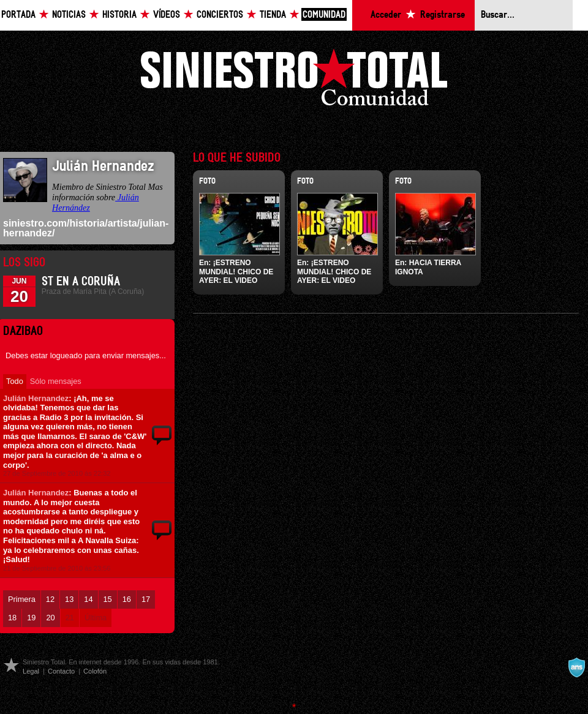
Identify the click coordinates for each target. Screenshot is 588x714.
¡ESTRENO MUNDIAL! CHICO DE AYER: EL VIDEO (236, 272)
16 (127, 599)
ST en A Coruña (81, 282)
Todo (15, 381)
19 (31, 618)
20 (50, 618)
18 (12, 618)
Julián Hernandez (36, 398)
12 (50, 599)
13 (69, 599)
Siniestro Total (294, 81)
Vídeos (167, 15)
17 (146, 599)
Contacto (61, 671)
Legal (31, 671)
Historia (119, 15)
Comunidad (324, 15)
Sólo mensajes (56, 381)
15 (108, 599)
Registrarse (443, 15)
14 (88, 599)
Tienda (273, 15)
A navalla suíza (576, 667)
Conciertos (220, 15)
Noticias (69, 15)
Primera (22, 599)
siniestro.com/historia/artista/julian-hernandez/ (86, 228)
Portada (18, 15)
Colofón (95, 671)
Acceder (386, 15)
